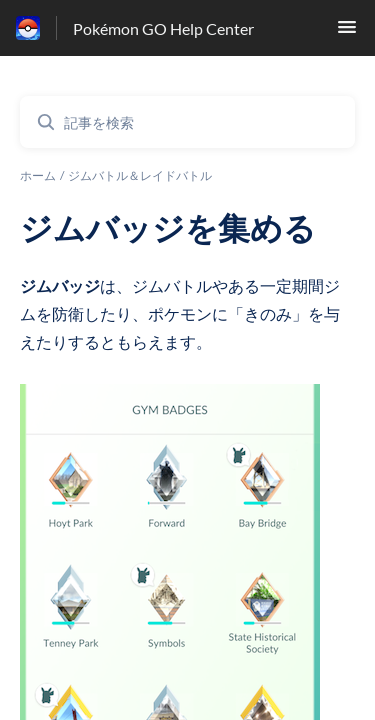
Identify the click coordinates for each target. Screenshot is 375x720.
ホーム (38, 175)
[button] (347, 32)
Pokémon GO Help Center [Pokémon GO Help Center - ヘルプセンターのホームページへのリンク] (163, 28)
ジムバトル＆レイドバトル (140, 175)
